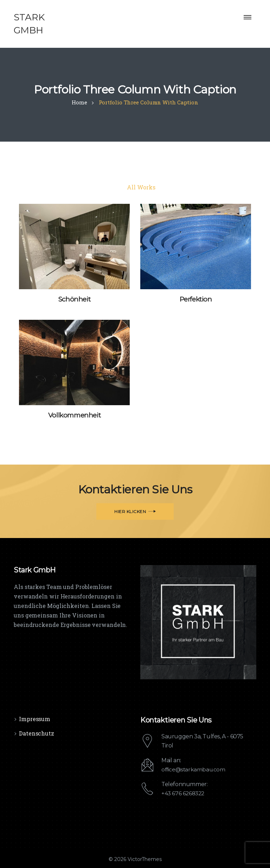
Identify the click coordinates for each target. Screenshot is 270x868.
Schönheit (74, 299)
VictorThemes (144, 859)
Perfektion (196, 299)
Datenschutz (37, 733)
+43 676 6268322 (184, 793)
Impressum (35, 718)
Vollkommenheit (74, 415)
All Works (141, 187)
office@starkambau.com (194, 769)
